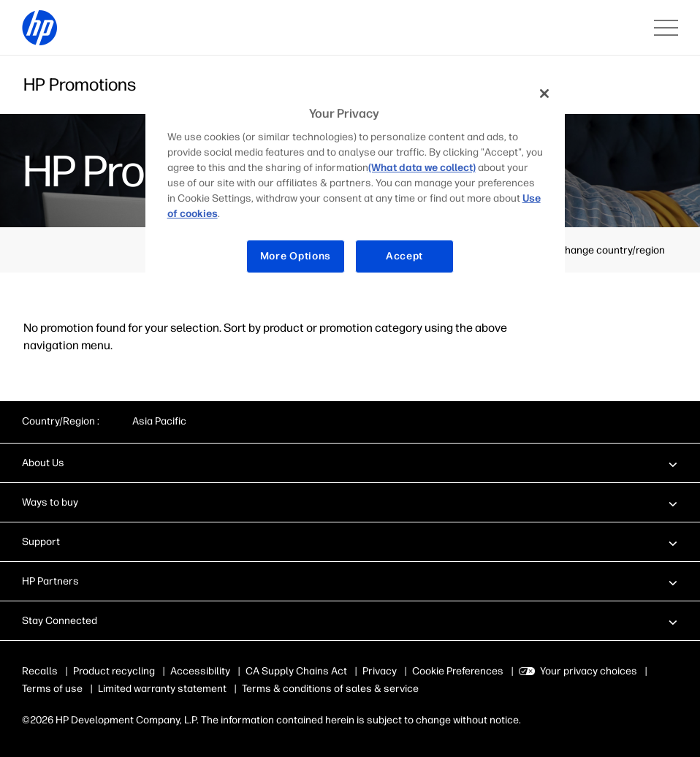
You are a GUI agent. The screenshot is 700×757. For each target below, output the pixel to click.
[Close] (544, 94)
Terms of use (52, 689)
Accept (404, 256)
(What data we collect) (422, 168)
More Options (296, 256)
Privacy (380, 671)
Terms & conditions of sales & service (330, 689)
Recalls (40, 671)
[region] (355, 186)
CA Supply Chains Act (296, 671)
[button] (350, 463)
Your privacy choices (589, 671)
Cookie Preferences (458, 671)
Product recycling (114, 671)
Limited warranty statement (162, 689)
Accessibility (200, 671)
